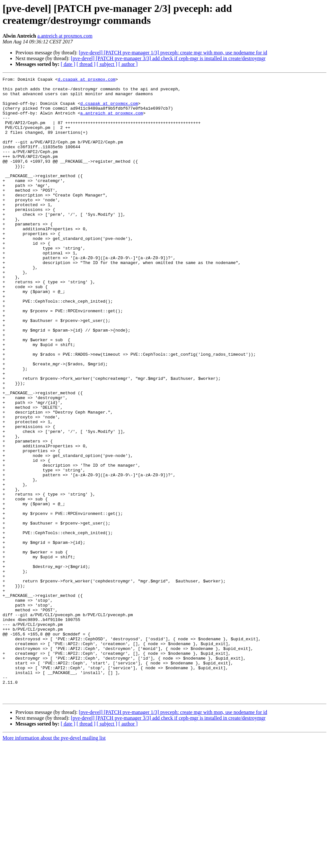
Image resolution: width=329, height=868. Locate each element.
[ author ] (128, 64)
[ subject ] (107, 64)
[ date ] (68, 64)
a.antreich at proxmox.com (65, 36)
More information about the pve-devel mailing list (54, 862)
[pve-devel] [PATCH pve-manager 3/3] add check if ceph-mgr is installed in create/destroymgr (168, 58)
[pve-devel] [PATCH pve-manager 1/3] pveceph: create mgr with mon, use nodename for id (173, 53)
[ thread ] (86, 64)
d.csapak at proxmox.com (87, 80)
